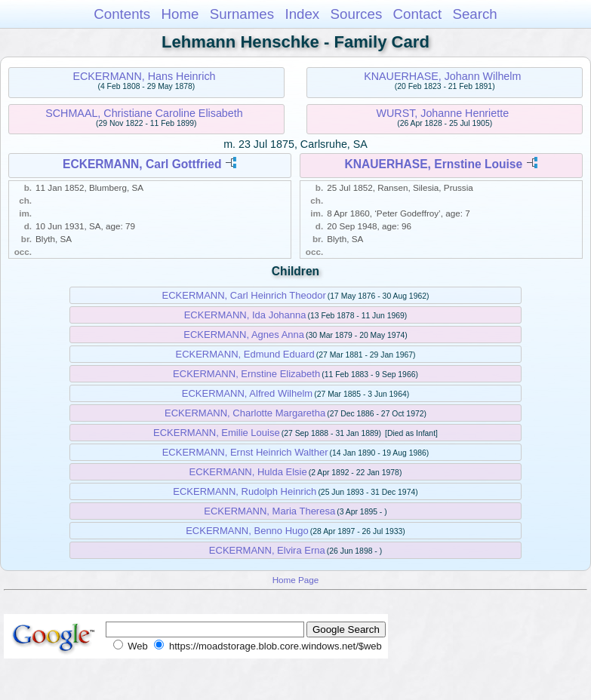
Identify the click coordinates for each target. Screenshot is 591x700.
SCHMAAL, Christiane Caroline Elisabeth (144, 113)
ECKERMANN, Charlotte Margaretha (245, 413)
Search (474, 14)
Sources (357, 14)
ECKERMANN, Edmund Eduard (245, 354)
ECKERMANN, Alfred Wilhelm (247, 393)
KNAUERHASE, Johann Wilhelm (442, 76)
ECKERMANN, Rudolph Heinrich (245, 491)
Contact (418, 14)
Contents (122, 14)
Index (302, 14)
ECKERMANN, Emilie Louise (217, 433)
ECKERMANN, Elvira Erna (267, 550)
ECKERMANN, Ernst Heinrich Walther (245, 452)
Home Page (296, 580)
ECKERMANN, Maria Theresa (269, 511)
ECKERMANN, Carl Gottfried (142, 164)
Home (180, 14)
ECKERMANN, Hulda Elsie (248, 472)
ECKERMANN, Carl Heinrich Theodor (244, 295)
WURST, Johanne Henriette (443, 113)
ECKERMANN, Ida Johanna (245, 315)
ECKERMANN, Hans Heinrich (144, 76)
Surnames (242, 14)
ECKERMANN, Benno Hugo (247, 531)
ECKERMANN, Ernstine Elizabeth (246, 374)
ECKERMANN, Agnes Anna (244, 335)
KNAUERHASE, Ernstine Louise (434, 164)
